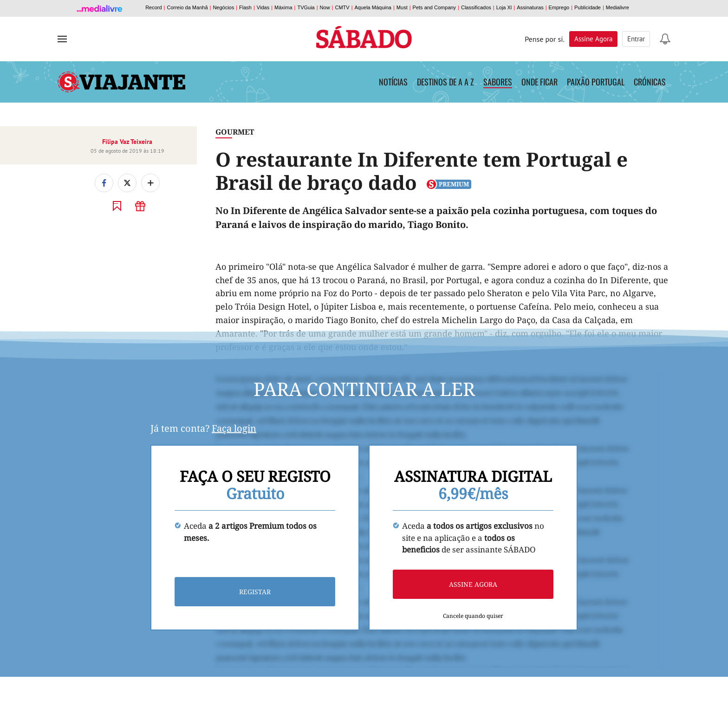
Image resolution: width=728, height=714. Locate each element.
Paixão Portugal (596, 82)
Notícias (393, 82)
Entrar (636, 39)
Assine (593, 39)
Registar (255, 592)
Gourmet (235, 132)
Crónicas (650, 82)
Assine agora (473, 584)
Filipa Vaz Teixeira (127, 142)
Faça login (234, 428)
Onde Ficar (539, 82)
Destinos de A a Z (445, 82)
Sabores (498, 82)
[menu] (62, 39)
